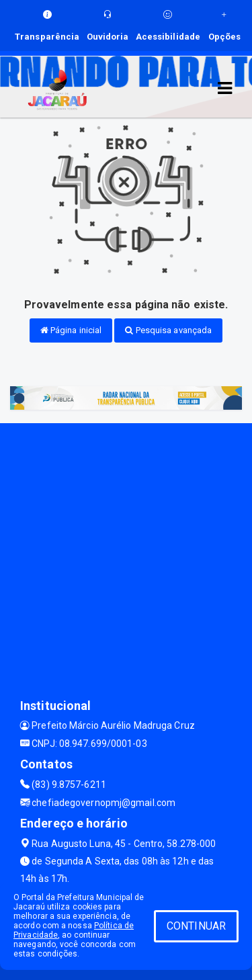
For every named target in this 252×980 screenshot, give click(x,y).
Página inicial (71, 330)
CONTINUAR (196, 926)
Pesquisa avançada (168, 330)
